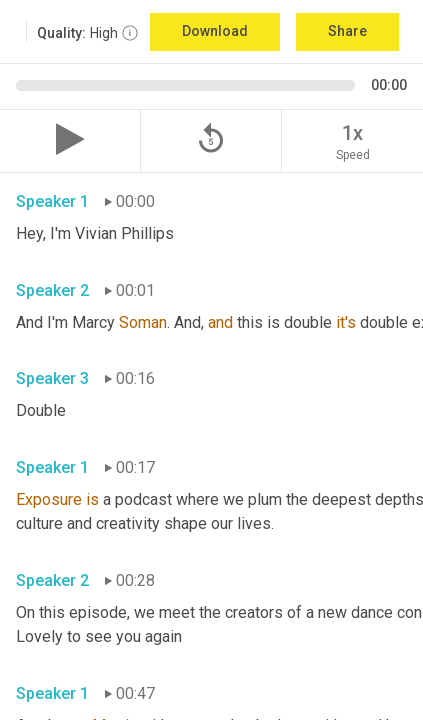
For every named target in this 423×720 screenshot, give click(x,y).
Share (347, 31)
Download (215, 31)
